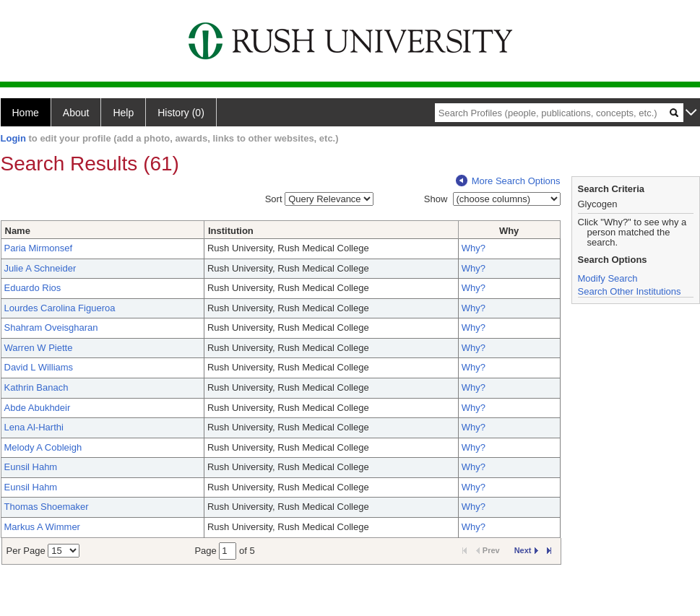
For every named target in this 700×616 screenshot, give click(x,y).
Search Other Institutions (630, 291)
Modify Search (608, 278)
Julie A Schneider (40, 268)
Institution (231, 231)
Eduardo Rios (33, 288)
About (76, 113)
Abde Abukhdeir (38, 408)
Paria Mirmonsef (39, 248)
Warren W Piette (39, 348)
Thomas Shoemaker (47, 507)
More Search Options (508, 181)
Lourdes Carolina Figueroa (60, 308)
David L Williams (39, 367)
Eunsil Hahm (31, 467)
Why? (474, 248)
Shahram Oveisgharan (51, 327)
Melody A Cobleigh (43, 447)
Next (526, 550)
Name (18, 231)
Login (13, 138)
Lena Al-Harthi (34, 427)
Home (26, 113)
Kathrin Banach (36, 387)
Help (123, 113)
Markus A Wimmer (42, 527)
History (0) (181, 113)
